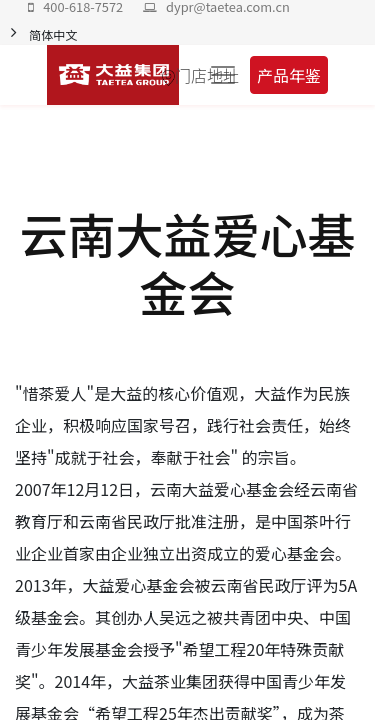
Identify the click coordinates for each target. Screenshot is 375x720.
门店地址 (207, 75)
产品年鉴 (289, 75)
